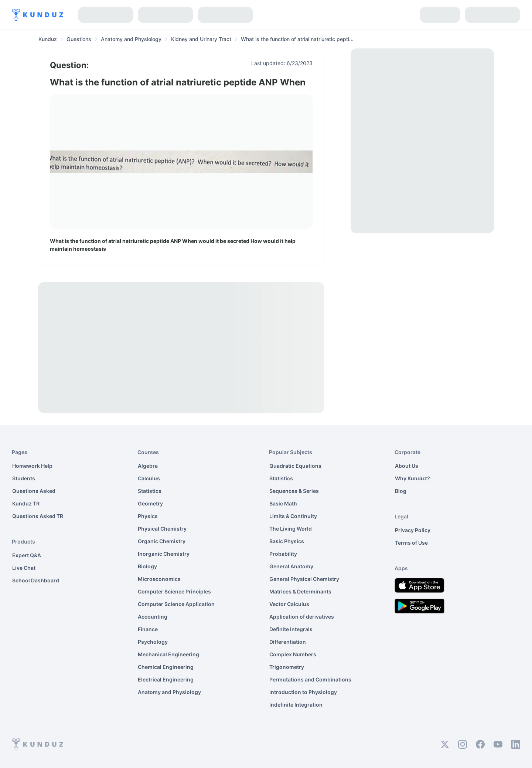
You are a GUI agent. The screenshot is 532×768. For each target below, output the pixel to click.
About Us (407, 466)
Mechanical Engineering (168, 654)
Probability (283, 554)
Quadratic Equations (295, 466)
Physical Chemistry (162, 529)
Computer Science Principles (174, 591)
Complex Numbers (293, 654)
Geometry (150, 503)
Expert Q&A (27, 555)
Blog (401, 491)
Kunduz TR (26, 503)
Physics (148, 516)
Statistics (150, 491)
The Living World (291, 529)
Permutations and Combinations (310, 679)
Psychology (153, 642)
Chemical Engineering (166, 667)
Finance (148, 629)
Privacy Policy (413, 530)
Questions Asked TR (38, 516)
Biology (147, 566)
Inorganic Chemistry (164, 554)
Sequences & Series (294, 491)
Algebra (148, 466)
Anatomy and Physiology (169, 692)
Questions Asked (34, 491)
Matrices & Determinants (300, 591)
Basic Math (283, 503)
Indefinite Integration (296, 705)
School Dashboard (36, 580)
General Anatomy (291, 566)
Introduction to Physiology (303, 692)
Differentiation (288, 642)
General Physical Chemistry (304, 579)
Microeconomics (159, 579)
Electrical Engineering (166, 679)
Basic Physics (287, 541)
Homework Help (32, 466)
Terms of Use (411, 543)
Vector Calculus (289, 604)
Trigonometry (287, 667)
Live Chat (24, 568)
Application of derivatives (302, 617)
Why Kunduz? (412, 478)
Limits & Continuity (293, 516)
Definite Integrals (291, 629)
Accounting (153, 617)
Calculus (149, 478)
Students (24, 478)
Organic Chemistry (162, 541)
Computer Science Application (176, 604)
